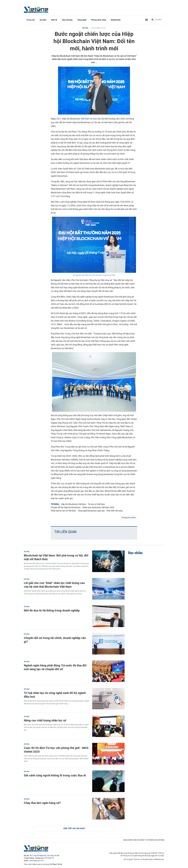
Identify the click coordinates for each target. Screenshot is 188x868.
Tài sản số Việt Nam (96, 504)
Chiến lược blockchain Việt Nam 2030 (98, 507)
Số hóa (85, 28)
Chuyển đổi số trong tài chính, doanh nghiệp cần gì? (55, 640)
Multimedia (116, 20)
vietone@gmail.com (36, 861)
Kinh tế (54, 20)
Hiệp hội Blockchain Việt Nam (74, 504)
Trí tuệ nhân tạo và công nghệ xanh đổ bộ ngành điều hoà (55, 695)
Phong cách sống (99, 20)
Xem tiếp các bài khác (74, 828)
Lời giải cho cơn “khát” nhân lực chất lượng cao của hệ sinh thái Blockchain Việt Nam (54, 585)
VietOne (36, 10)
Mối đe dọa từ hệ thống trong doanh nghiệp (52, 610)
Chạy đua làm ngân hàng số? (42, 803)
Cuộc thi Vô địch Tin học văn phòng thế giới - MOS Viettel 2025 (56, 750)
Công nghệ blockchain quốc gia (91, 511)
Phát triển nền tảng (115, 511)
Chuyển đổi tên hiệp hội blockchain (66, 507)
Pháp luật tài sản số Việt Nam (63, 511)
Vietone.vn (138, 859)
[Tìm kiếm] (153, 20)
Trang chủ (31, 20)
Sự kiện (43, 20)
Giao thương (67, 20)
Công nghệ (82, 20)
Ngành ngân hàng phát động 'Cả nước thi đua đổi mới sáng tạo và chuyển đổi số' (55, 667)
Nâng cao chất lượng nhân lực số (45, 720)
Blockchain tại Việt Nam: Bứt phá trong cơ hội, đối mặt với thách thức (56, 557)
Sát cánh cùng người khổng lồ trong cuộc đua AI (55, 775)
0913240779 (49, 858)
